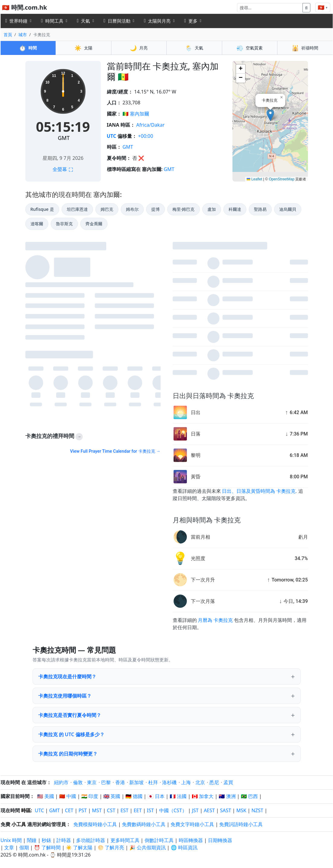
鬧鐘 (32, 840)
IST (150, 810)
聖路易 (260, 209)
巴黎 (106, 782)
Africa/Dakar (150, 125)
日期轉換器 (220, 840)
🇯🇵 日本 (156, 796)
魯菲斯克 (64, 224)
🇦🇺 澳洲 (227, 796)
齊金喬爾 (94, 224)
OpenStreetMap (282, 179)
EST (125, 810)
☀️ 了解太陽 (79, 847)
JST (195, 810)
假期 (24, 847)
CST (111, 810)
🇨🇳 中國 (68, 796)
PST (83, 810)
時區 (26, 810)
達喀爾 (37, 224)
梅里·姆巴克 (184, 209)
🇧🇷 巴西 (249, 796)
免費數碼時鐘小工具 (144, 824)
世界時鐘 (17, 21)
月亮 (139, 48)
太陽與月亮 (157, 21)
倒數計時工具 (160, 840)
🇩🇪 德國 (134, 796)
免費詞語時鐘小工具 (241, 824)
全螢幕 (63, 169)
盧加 (212, 209)
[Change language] (323, 8)
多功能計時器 (91, 840)
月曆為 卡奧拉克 (215, 620)
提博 (155, 209)
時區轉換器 (191, 840)
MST (97, 810)
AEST (209, 810)
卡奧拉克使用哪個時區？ (65, 696)
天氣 (84, 21)
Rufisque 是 (42, 209)
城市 (23, 35)
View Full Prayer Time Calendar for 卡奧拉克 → (115, 451)
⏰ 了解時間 (47, 847)
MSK (241, 810)
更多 (191, 21)
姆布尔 (132, 209)
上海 (186, 782)
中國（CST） (173, 810)
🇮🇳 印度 (90, 796)
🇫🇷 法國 (178, 796)
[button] (270, 115)
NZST (257, 810)
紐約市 (61, 782)
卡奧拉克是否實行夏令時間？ (70, 715)
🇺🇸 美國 (46, 796)
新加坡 (136, 782)
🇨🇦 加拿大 (203, 796)
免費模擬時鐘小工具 (95, 824)
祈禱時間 (305, 48)
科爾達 (235, 209)
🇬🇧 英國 (112, 796)
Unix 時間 (11, 840)
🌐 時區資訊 (184, 847)
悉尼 (214, 782)
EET (138, 810)
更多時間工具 (126, 840)
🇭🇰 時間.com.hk (25, 7)
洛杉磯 (169, 782)
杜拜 (153, 782)
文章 (9, 847)
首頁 (8, 35)
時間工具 (52, 21)
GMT (64, 138)
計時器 (64, 840)
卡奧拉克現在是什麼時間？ (67, 676)
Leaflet (254, 179)
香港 (120, 782)
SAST (226, 810)
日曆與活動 (117, 21)
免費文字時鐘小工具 (192, 824)
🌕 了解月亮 (111, 847)
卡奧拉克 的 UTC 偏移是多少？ (71, 734)
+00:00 (146, 136)
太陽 (83, 48)
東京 (92, 782)
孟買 (228, 782)
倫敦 (78, 782)
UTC (112, 136)
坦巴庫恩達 (77, 209)
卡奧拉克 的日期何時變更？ (68, 754)
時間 (28, 48)
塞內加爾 (139, 114)
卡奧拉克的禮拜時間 (54, 436)
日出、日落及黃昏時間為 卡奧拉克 (259, 491)
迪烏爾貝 (288, 209)
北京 (200, 782)
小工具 (19, 824)
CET (69, 810)
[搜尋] (270, 8)
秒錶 (46, 840)
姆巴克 (107, 209)
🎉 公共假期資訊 (147, 847)
